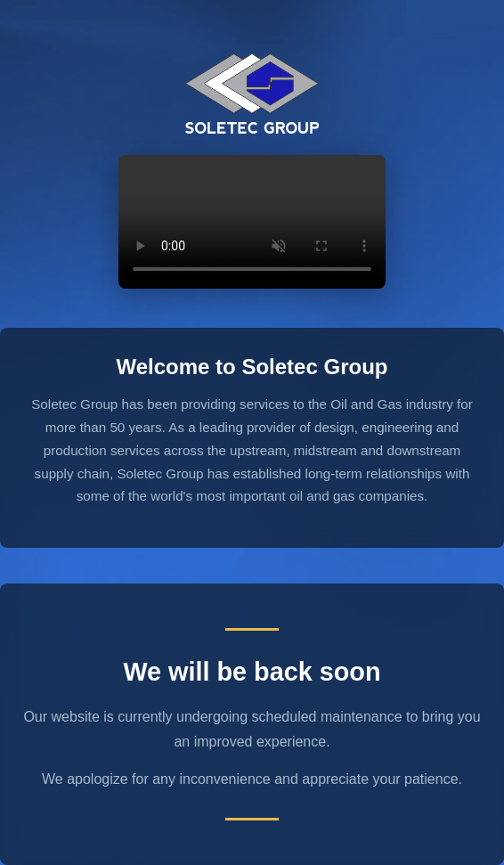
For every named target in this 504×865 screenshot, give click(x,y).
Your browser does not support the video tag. (252, 222)
